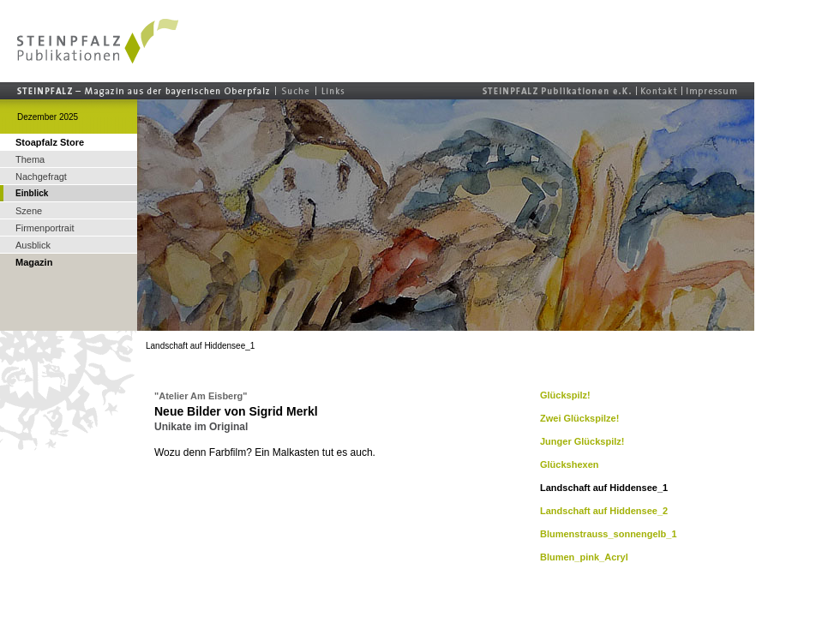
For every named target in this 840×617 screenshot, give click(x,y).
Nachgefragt (41, 177)
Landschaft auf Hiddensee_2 (604, 511)
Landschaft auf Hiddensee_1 (604, 488)
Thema (30, 159)
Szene (29, 211)
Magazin (34, 262)
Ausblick (33, 245)
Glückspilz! (565, 395)
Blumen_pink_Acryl (584, 557)
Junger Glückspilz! (582, 441)
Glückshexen (569, 464)
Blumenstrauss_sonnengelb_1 (609, 534)
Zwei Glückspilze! (579, 418)
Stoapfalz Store (50, 142)
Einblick (32, 193)
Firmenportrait (45, 228)
